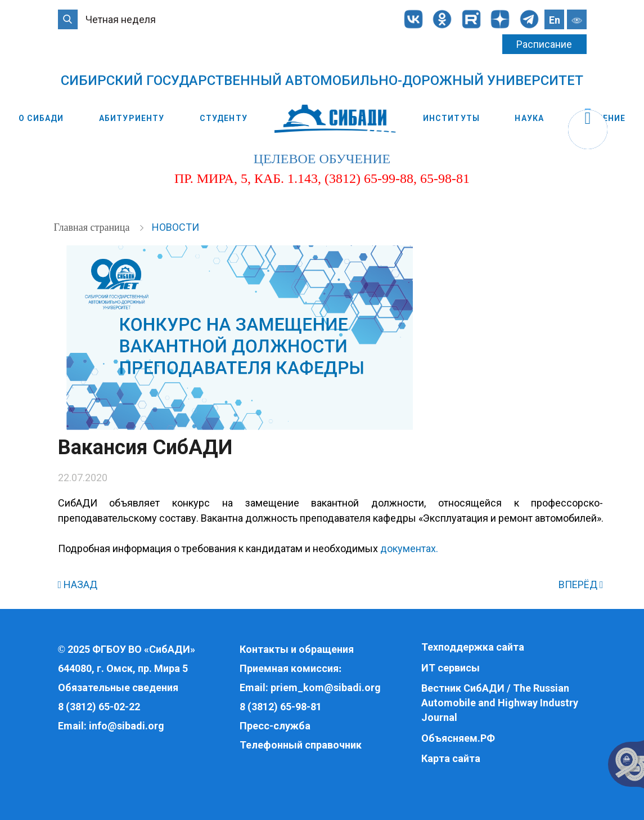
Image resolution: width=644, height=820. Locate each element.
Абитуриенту (132, 118)
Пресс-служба (275, 726)
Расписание (544, 44)
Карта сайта (451, 758)
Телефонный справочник (301, 745)
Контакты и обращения (297, 649)
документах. (409, 548)
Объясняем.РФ (458, 738)
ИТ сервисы (451, 668)
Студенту (224, 118)
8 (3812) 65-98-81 (281, 707)
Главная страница (93, 227)
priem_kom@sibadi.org (326, 687)
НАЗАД (78, 584)
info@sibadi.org (127, 726)
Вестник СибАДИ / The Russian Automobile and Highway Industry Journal (500, 702)
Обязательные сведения (118, 687)
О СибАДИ (41, 118)
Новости (175, 227)
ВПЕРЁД (581, 584)
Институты (451, 118)
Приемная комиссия (289, 668)
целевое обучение (322, 159)
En (555, 20)
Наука (529, 118)
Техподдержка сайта (473, 647)
